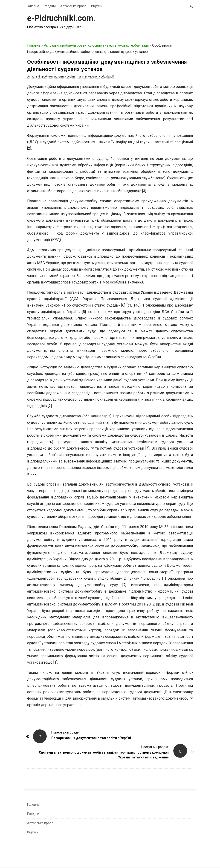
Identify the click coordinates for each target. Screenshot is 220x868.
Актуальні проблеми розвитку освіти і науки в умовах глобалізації (96, 45)
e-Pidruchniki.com (60, 18)
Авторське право (73, 6)
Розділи (50, 6)
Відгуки (97, 6)
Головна (33, 6)
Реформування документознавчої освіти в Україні (91, 738)
